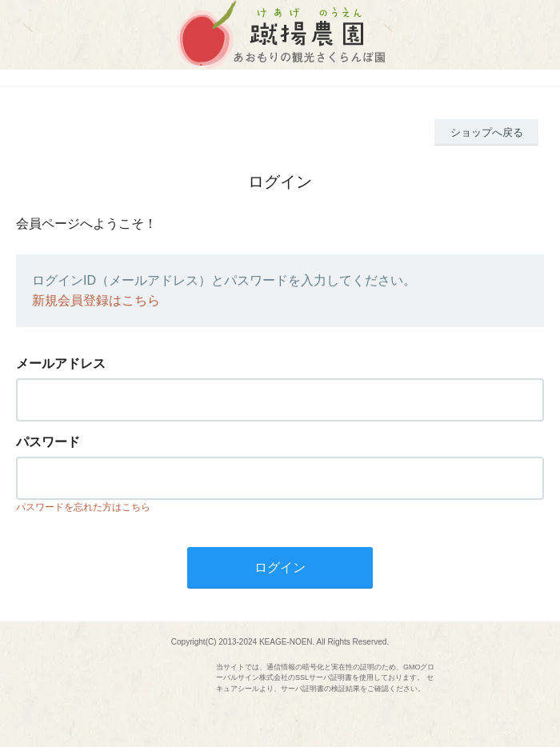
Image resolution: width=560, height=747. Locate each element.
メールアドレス (61, 364)
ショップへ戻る (487, 132)
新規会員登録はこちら (96, 300)
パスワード (48, 442)
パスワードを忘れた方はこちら (83, 507)
